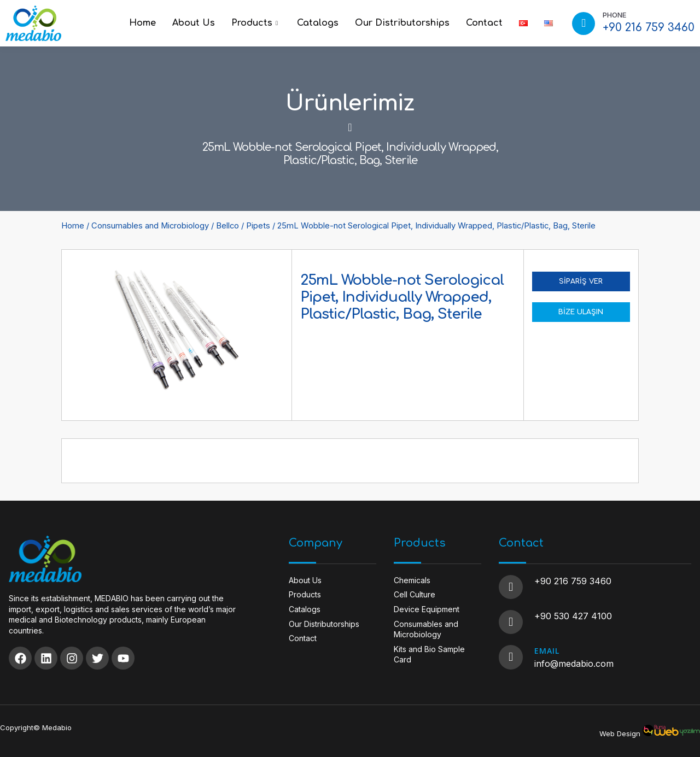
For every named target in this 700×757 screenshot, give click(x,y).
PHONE (614, 15)
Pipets (258, 226)
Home (142, 23)
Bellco (227, 226)
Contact (484, 23)
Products (256, 23)
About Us (194, 23)
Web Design (620, 733)
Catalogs (318, 23)
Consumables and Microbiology (150, 226)
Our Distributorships (402, 23)
